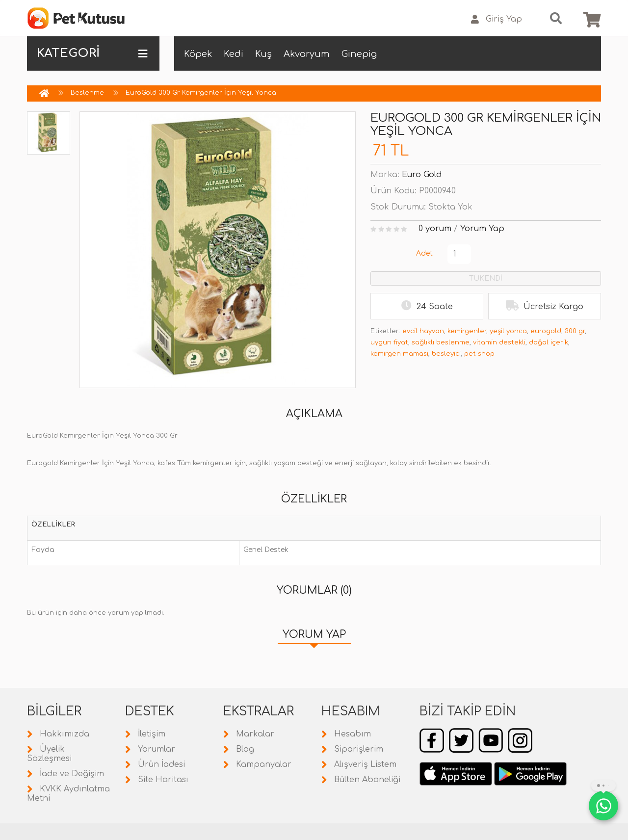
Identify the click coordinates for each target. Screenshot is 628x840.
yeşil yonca (508, 331)
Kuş (263, 54)
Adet (424, 253)
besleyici (446, 354)
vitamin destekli (499, 342)
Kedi (234, 54)
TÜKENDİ (486, 278)
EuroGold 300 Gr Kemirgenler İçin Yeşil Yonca (201, 93)
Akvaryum (307, 54)
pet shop (479, 354)
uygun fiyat (389, 342)
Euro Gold (422, 175)
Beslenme (87, 93)
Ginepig (359, 54)
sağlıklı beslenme (441, 342)
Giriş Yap (497, 19)
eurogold (546, 331)
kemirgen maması (399, 354)
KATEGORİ (92, 53)
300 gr (575, 331)
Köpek (198, 54)
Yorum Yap (482, 229)
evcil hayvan (423, 331)
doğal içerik (549, 342)
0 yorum (435, 229)
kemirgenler (467, 331)
